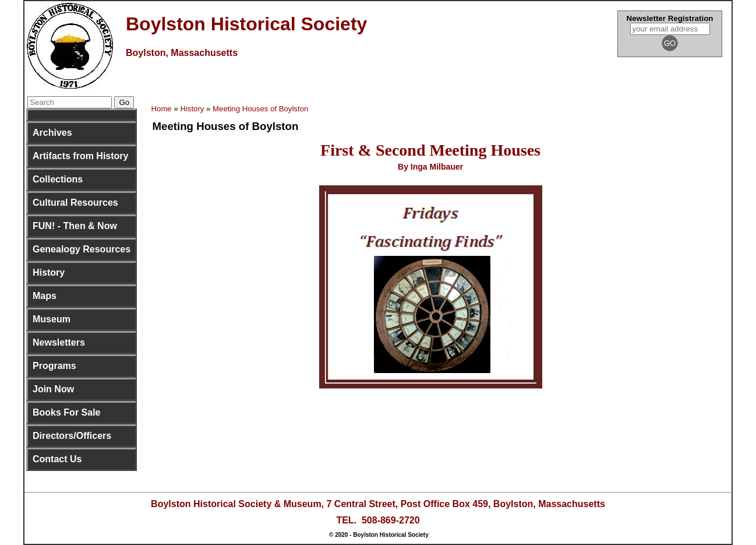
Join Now (53, 389)
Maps (45, 296)
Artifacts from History (80, 156)
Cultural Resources (75, 203)
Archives (52, 133)
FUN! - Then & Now (75, 226)
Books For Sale (66, 412)
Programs (54, 366)
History (49, 272)
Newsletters (59, 342)
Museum (52, 319)
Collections (58, 179)
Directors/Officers (72, 436)
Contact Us (57, 459)
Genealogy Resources (82, 249)
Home (162, 109)
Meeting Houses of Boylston (260, 109)
